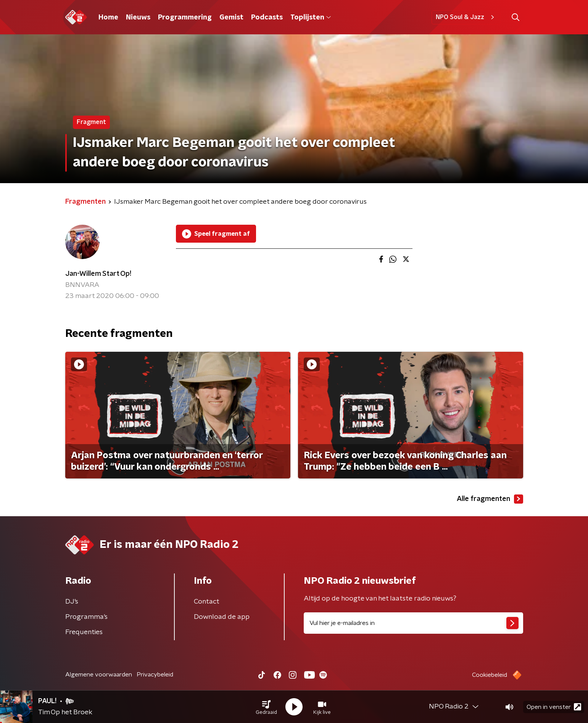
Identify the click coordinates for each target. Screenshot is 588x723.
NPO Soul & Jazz (466, 17)
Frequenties (84, 632)
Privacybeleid (155, 675)
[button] (266, 707)
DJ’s (72, 602)
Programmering (185, 18)
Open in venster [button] (554, 707)
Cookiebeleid (490, 675)
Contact (207, 602)
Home (108, 18)
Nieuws (138, 18)
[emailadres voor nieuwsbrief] (413, 623)
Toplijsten (311, 18)
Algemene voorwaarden (99, 675)
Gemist (231, 18)
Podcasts (267, 18)
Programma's (86, 617)
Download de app (222, 617)
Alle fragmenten (490, 499)
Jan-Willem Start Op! (98, 274)
